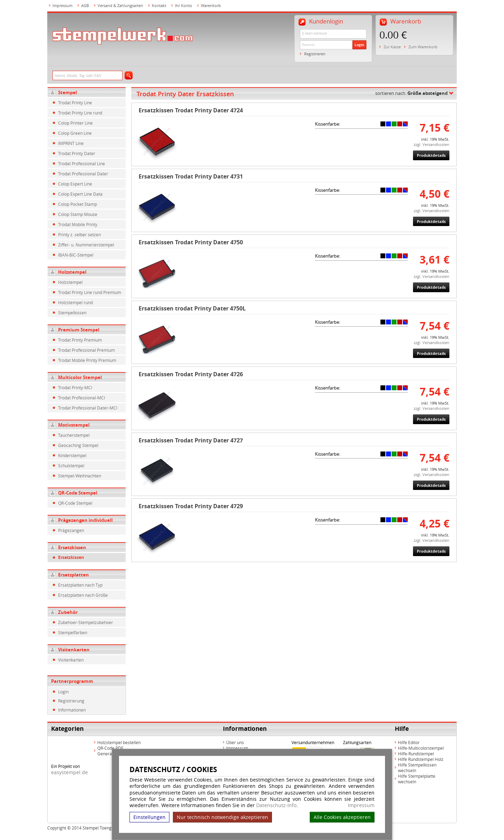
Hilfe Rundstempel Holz (421, 759)
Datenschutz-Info (276, 805)
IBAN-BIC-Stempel (76, 255)
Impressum (361, 805)
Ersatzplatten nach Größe (83, 595)
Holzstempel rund (75, 302)
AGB (85, 5)
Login (359, 45)
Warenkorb (211, 5)
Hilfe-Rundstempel (416, 754)
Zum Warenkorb (423, 47)
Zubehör (68, 612)
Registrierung (71, 701)
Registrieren (315, 54)
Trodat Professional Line (82, 163)
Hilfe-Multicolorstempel (421, 748)
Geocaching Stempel (78, 445)
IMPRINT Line (71, 143)
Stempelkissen (72, 313)
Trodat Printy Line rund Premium (90, 292)
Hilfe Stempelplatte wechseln (417, 779)
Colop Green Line (75, 133)
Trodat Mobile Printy (78, 224)
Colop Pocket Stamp (78, 204)
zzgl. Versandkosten (432, 144)
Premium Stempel (79, 330)
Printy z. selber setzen (79, 234)
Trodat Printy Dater (77, 153)
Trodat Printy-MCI (75, 387)
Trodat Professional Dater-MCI (88, 408)
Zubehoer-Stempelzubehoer (86, 622)
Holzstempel (72, 272)
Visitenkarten (74, 650)
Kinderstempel (72, 455)
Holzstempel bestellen (119, 742)
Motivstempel (74, 425)
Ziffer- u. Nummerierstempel (86, 245)
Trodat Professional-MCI (82, 398)
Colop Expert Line (75, 184)
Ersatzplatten (73, 575)
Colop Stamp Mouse (78, 214)
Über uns (235, 742)
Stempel (68, 92)
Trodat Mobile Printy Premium (87, 360)
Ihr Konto (184, 5)
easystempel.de (69, 772)
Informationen (72, 710)
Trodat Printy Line (75, 103)
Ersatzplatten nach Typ (80, 585)
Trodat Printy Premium (80, 340)
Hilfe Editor (409, 742)
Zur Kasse (392, 47)
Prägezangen (71, 530)
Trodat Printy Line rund (80, 113)
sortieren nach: (411, 93)
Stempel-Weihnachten (80, 476)
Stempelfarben (73, 632)
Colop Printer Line (75, 123)
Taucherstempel (74, 435)
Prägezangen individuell (85, 520)
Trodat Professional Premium (86, 350)
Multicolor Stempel (80, 377)
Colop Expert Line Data (80, 194)
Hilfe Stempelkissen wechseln (417, 768)
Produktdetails (431, 155)
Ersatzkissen (72, 547)
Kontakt (159, 5)
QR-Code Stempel (78, 493)
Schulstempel (71, 465)
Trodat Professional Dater (83, 174)
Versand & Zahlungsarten (120, 5)
